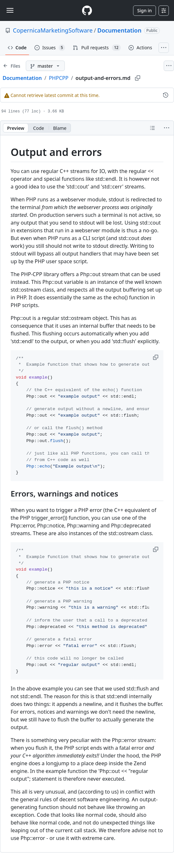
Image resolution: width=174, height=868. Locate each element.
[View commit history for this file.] (166, 95)
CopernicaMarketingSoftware (53, 30)
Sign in (145, 10)
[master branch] (45, 66)
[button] (156, 357)
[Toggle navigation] (10, 10)
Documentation (119, 30)
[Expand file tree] (12, 66)
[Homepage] (87, 10)
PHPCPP (59, 78)
